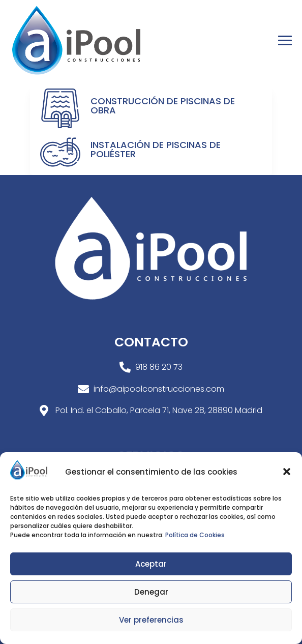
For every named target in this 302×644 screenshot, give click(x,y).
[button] (287, 472)
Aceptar (151, 564)
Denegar (151, 592)
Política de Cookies (195, 535)
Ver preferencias (151, 620)
